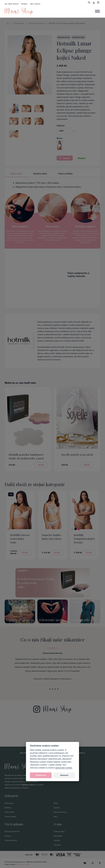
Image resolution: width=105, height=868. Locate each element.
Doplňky (57, 807)
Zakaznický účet (11, 840)
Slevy (56, 817)
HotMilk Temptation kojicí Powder (84, 539)
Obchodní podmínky (12, 831)
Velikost (61, 126)
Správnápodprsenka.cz (18, 862)
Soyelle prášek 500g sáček (77, 455)
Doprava (8, 836)
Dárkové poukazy (60, 812)
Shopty (7, 864)
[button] (66, 131)
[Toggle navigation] (98, 11)
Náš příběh (58, 836)
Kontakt (57, 840)
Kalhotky (8, 807)
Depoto (13, 864)
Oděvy (56, 803)
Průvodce (57, 845)
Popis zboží (16, 174)
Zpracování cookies (64, 768)
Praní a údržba (65, 174)
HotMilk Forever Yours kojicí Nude (20, 539)
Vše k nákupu (35, 4)
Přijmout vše (41, 775)
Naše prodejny (59, 831)
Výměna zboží (40, 174)
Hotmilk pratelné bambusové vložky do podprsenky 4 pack (26, 456)
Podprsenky (19, 23)
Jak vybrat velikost (12, 4)
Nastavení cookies (24, 864)
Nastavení (64, 775)
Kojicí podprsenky (37, 23)
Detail (41, 465)
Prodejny (24, 4)
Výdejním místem (28, 785)
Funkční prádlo (10, 817)
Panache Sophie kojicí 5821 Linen (52, 537)
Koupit (65, 158)
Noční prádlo (9, 812)
